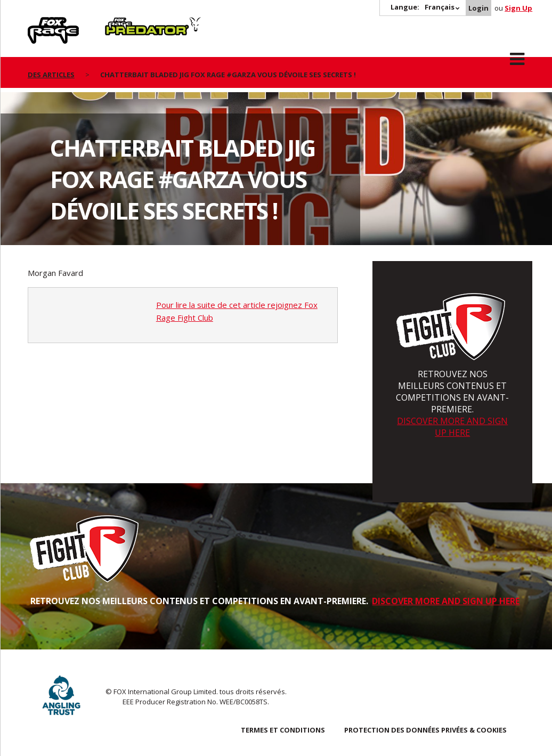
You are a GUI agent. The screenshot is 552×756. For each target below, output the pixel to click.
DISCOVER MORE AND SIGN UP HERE (452, 427)
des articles (51, 75)
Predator (123, 23)
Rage (38, 23)
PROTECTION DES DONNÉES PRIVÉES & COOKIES (425, 730)
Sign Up (518, 8)
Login (478, 8)
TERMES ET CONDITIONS (283, 730)
